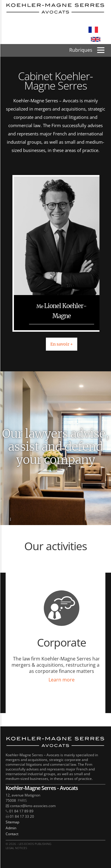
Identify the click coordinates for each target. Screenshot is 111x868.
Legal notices (16, 848)
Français (93, 30)
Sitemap (12, 822)
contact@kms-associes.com (33, 806)
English (96, 39)
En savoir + (62, 344)
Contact (12, 834)
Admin (11, 828)
